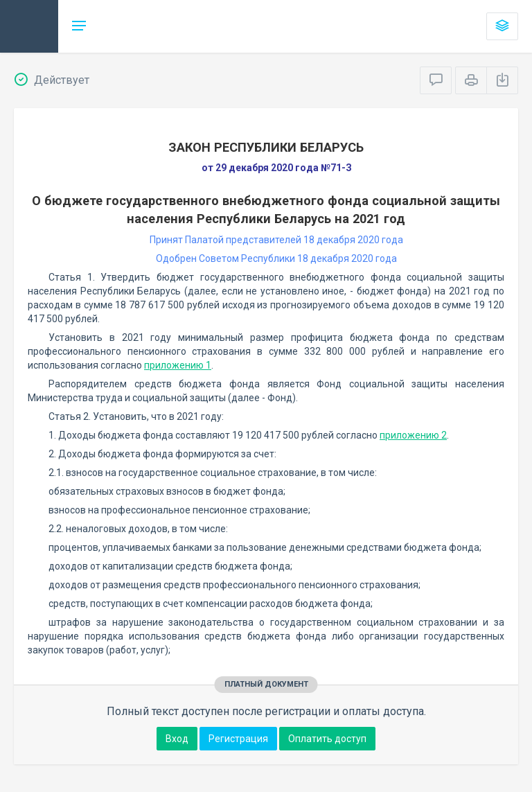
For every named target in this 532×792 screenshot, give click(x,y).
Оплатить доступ (327, 739)
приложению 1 (178, 365)
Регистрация (238, 739)
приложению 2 (413, 435)
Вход (177, 739)
